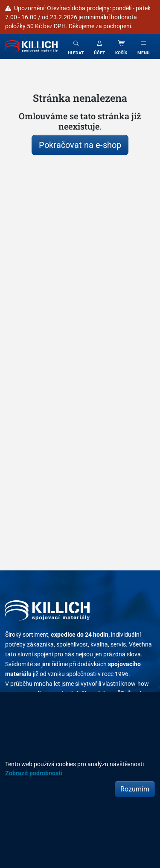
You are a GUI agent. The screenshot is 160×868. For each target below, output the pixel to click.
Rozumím (135, 789)
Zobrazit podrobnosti (34, 773)
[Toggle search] (76, 46)
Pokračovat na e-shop (80, 145)
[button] (99, 46)
